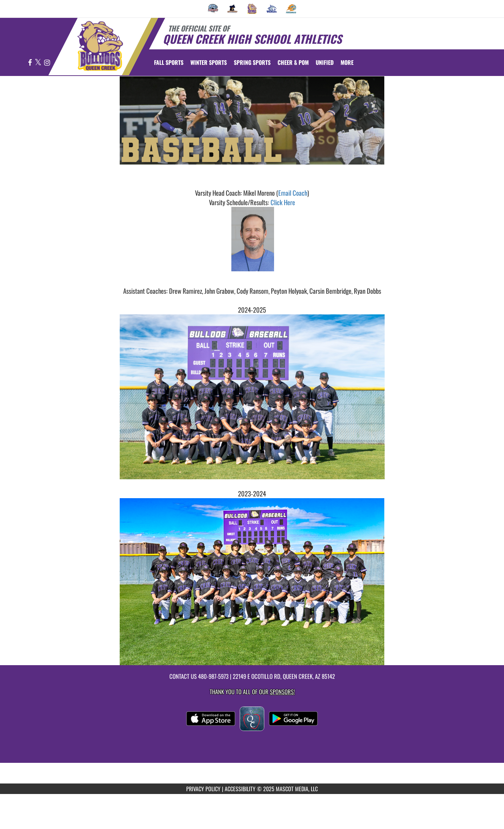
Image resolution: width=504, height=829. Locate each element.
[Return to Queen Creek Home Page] (100, 46)
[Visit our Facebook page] (30, 63)
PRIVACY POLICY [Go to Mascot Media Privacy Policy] (203, 789)
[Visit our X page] (38, 63)
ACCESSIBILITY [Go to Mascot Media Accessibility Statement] (240, 789)
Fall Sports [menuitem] (169, 62)
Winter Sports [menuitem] (209, 62)
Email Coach (293, 193)
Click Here (283, 202)
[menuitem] (213, 9)
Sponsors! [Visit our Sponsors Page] (282, 692)
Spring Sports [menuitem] (252, 62)
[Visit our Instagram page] (47, 63)
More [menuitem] (347, 62)
